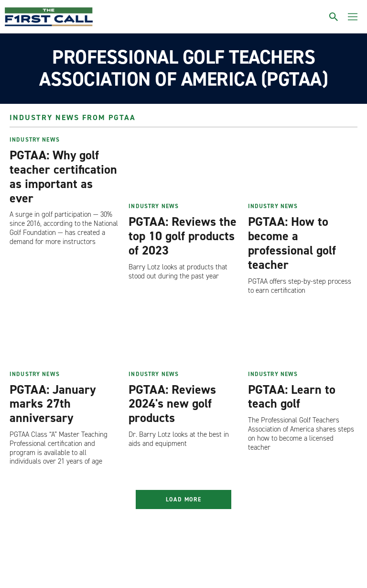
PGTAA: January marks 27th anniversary (53, 404)
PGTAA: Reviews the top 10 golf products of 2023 (183, 236)
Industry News (35, 140)
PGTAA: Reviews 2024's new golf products (172, 404)
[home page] (49, 17)
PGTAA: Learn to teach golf (292, 397)
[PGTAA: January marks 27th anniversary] (64, 335)
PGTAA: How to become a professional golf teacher (292, 243)
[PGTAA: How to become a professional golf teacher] (303, 168)
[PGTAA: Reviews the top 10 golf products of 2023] (183, 168)
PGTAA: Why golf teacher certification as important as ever (63, 177)
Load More (184, 499)
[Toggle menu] (353, 17)
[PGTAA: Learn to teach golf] (303, 335)
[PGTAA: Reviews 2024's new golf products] (183, 335)
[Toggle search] (334, 17)
